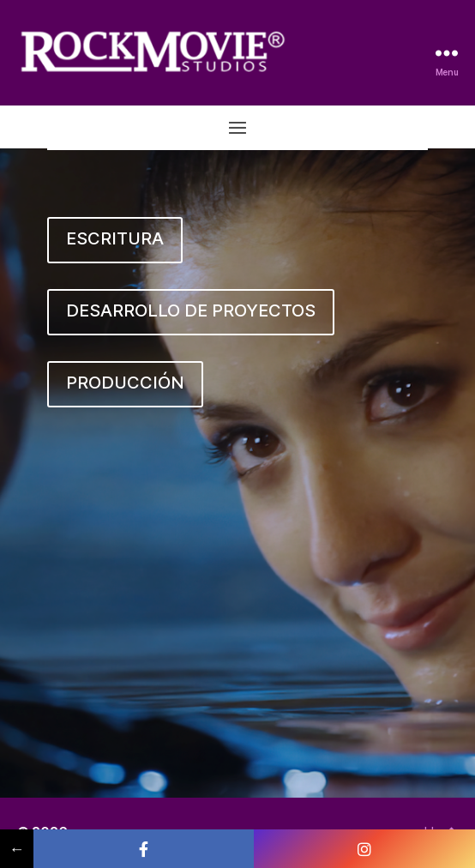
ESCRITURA (115, 238)
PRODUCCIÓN (125, 383)
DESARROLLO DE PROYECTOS (191, 310)
